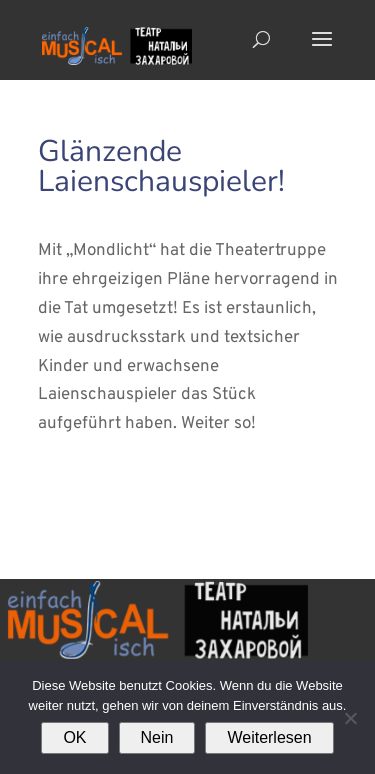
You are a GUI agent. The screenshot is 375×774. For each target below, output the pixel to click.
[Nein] (350, 718)
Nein (157, 737)
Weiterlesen (269, 737)
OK (74, 737)
